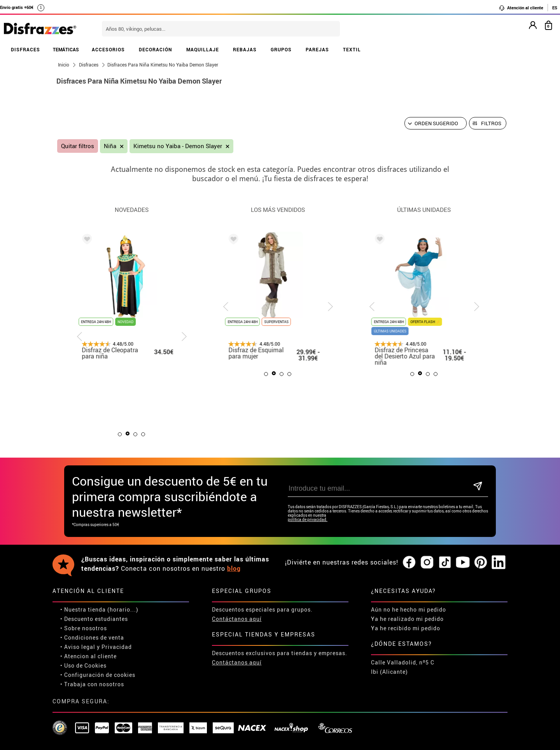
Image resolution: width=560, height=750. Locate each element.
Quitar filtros (78, 146)
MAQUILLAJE (203, 49)
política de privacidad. (308, 520)
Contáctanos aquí (237, 619)
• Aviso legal (78, 647)
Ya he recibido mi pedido (406, 628)
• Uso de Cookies (83, 665)
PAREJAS (317, 49)
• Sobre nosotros (84, 628)
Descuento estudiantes (96, 619)
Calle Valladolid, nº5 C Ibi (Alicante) (403, 667)
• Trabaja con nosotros (92, 684)
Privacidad (117, 647)
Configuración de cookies (100, 675)
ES (555, 8)
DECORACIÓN (156, 49)
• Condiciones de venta (92, 637)
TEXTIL (352, 49)
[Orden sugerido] (436, 123)
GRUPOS (281, 49)
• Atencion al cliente (88, 656)
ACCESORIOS (108, 49)
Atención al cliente (521, 8)
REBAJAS (245, 49)
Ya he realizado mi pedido (407, 619)
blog (234, 568)
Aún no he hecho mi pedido (409, 609)
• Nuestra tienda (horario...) (99, 609)
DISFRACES (25, 49)
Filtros (491, 123)
